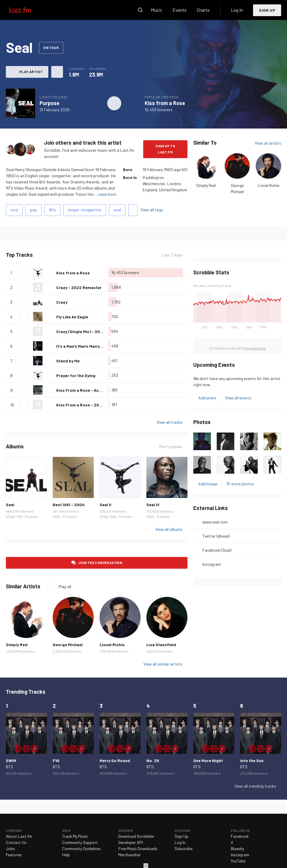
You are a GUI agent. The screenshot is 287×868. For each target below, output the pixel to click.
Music (157, 10)
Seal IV (153, 505)
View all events (238, 398)
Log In (237, 10)
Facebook (240, 836)
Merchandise (129, 855)
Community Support (80, 842)
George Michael (68, 645)
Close (146, 866)
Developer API (131, 842)
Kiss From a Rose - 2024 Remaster (90, 405)
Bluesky (237, 848)
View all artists (268, 143)
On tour (51, 48)
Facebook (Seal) (217, 550)
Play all (65, 586)
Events (180, 10)
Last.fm (27, 10)
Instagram (212, 564)
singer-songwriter (85, 210)
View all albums (169, 529)
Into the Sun (252, 760)
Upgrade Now (255, 348)
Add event (207, 398)
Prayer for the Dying (76, 375)
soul (14, 210)
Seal (10, 505)
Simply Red (206, 185)
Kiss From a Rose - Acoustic (84, 390)
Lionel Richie (269, 185)
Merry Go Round (115, 760)
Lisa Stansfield (161, 645)
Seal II (105, 505)
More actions (57, 72)
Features (14, 855)
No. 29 (153, 760)
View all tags (152, 210)
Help (66, 855)
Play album (114, 103)
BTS (10, 767)
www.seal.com (215, 522)
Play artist (31, 72)
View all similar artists (163, 664)
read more (107, 194)
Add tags (133, 210)
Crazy (62, 302)
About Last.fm (19, 836)
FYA (56, 760)
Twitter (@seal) (216, 536)
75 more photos (240, 484)
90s (52, 210)
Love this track (49, 273)
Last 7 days (172, 255)
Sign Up (267, 10)
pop (34, 210)
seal (117, 210)
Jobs (10, 848)
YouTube (238, 861)
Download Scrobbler (136, 836)
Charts (203, 10)
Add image (208, 484)
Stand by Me (68, 361)
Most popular (171, 446)
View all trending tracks (255, 786)
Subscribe (183, 848)
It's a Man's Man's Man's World (84, 346)
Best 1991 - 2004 (69, 505)
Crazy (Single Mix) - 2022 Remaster (91, 331)
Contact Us (16, 842)
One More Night (208, 760)
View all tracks (170, 422)
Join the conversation (100, 563)
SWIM (11, 760)
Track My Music (75, 836)
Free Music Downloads (138, 848)
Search (140, 10)
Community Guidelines (81, 848)
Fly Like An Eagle (72, 317)
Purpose (49, 103)
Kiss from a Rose (165, 103)
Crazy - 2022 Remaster (79, 287)
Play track (24, 273)
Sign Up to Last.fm (165, 149)
